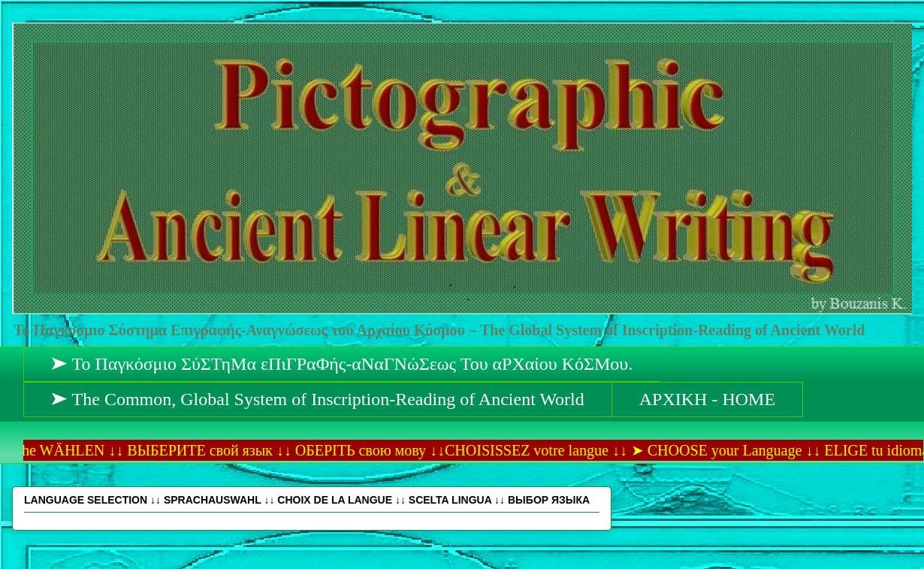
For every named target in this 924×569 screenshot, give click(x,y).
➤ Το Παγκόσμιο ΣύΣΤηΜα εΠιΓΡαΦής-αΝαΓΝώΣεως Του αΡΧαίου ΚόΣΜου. (342, 364)
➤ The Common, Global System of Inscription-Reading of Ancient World (318, 399)
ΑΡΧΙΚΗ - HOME (707, 399)
